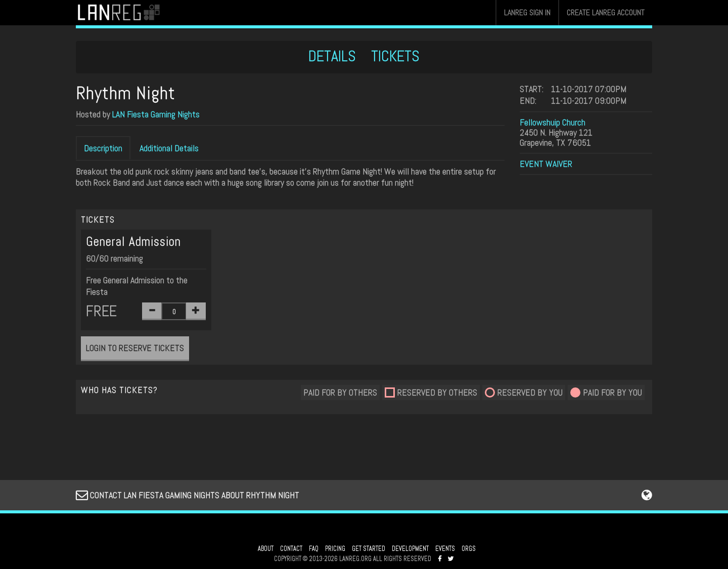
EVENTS (445, 549)
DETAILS (332, 56)
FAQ (314, 549)
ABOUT (266, 549)
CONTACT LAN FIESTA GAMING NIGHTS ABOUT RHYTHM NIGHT (188, 495)
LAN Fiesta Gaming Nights (156, 114)
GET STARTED (369, 549)
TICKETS (395, 56)
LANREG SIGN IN (527, 12)
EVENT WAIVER (546, 164)
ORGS (469, 549)
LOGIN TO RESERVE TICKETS (135, 348)
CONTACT (291, 549)
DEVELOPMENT (410, 549)
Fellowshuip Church (553, 122)
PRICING (335, 549)
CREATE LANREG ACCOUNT (606, 12)
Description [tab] (103, 148)
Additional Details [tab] (169, 148)
